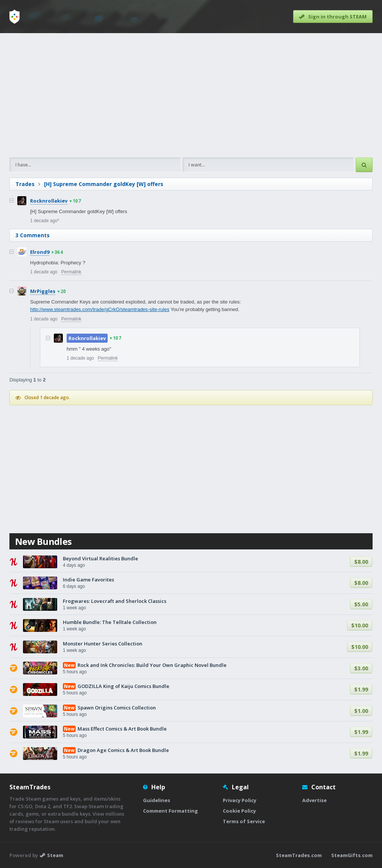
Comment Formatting (170, 811)
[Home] (14, 17)
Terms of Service (244, 821)
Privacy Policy (240, 800)
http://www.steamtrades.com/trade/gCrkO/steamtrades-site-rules (100, 309)
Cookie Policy (239, 811)
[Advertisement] (191, 95)
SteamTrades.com (299, 855)
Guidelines (157, 800)
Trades (25, 184)
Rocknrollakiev (49, 201)
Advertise (314, 800)
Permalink (71, 272)
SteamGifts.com (352, 855)
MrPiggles (43, 291)
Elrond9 (40, 252)
